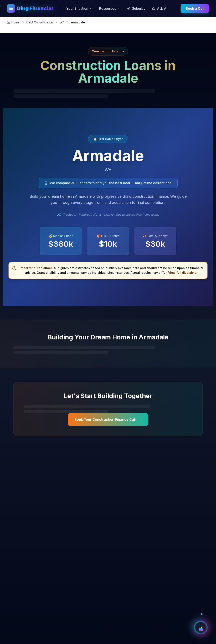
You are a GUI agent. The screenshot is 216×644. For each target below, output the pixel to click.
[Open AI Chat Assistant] (201, 628)
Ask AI (160, 8)
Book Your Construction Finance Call (108, 419)
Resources (110, 8)
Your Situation (79, 8)
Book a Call (195, 8)
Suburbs (136, 8)
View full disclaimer (183, 273)
